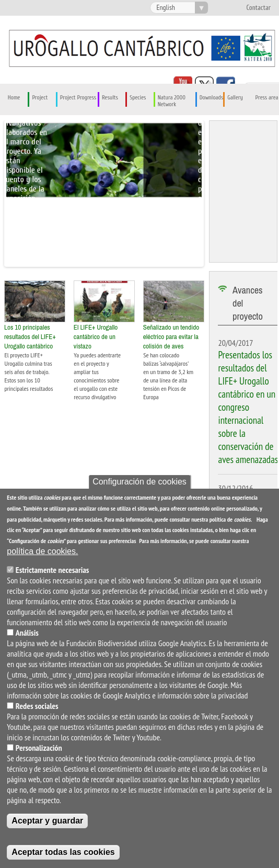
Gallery (235, 98)
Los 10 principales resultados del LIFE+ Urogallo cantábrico (30, 336)
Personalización (39, 748)
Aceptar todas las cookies (63, 852)
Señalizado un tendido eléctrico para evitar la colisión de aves (171, 336)
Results (110, 98)
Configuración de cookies (140, 482)
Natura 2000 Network (172, 101)
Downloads (212, 98)
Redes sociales (37, 706)
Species (138, 98)
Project (40, 98)
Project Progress (78, 98)
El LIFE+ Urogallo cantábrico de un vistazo (96, 336)
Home (14, 98)
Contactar (258, 8)
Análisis (27, 633)
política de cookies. (42, 551)
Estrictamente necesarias (53, 570)
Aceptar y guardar (47, 821)
